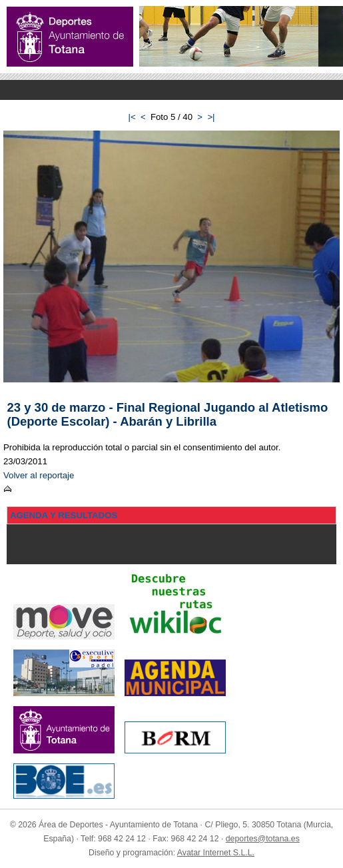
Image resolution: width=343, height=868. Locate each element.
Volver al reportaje (39, 475)
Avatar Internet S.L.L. (216, 853)
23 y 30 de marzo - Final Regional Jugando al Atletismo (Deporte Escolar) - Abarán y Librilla (168, 414)
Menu (171, 90)
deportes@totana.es (263, 839)
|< (132, 117)
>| (211, 117)
